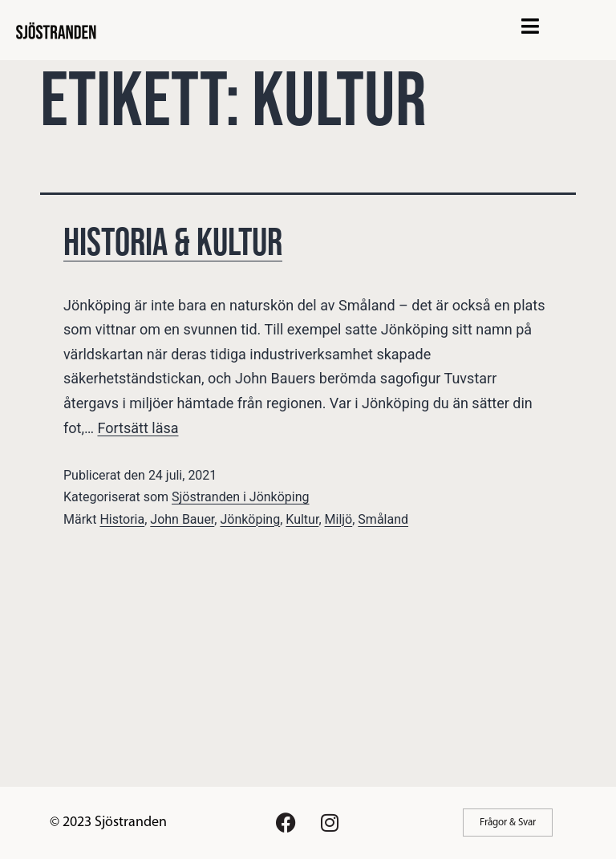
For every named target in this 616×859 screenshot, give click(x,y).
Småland (383, 519)
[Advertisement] (308, 667)
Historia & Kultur (173, 243)
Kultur (302, 519)
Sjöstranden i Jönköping (240, 497)
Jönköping (250, 519)
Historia (122, 519)
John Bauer (182, 519)
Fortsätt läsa (138, 428)
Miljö (339, 519)
